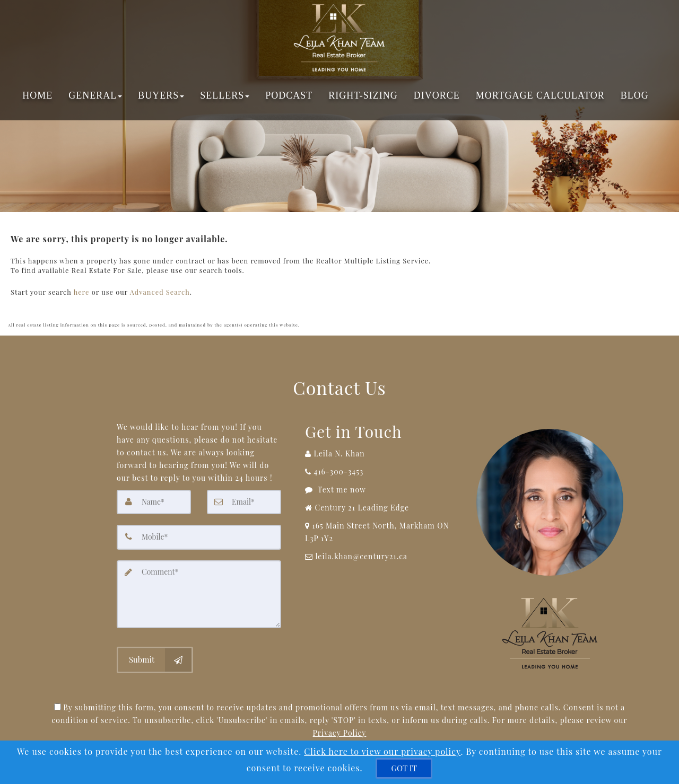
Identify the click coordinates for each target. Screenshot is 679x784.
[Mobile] (199, 534)
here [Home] (82, 290)
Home (37, 95)
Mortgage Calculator (540, 95)
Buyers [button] (161, 95)
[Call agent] (381, 451)
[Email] (244, 499)
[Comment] (199, 591)
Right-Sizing (363, 95)
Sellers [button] (225, 95)
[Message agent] (381, 487)
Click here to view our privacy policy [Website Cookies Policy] (382, 751)
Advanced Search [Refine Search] (160, 290)
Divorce (437, 95)
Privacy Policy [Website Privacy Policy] (340, 729)
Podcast (289, 95)
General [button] (95, 95)
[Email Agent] (381, 554)
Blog (635, 95)
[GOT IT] (404, 768)
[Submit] (155, 656)
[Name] (154, 499)
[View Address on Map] (381, 530)
